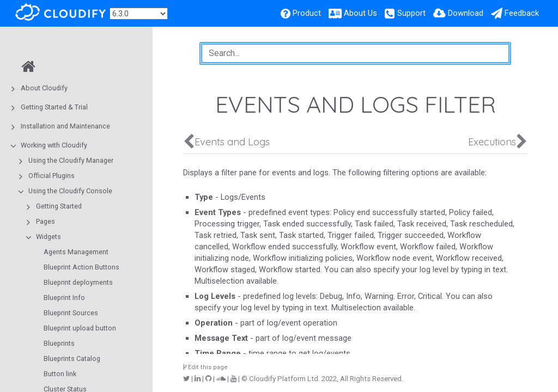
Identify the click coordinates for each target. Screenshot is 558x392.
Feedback (522, 13)
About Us (360, 13)
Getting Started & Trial (54, 107)
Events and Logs (232, 142)
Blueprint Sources (71, 313)
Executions (492, 142)
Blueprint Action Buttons (81, 267)
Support (411, 13)
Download (466, 13)
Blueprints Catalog (72, 359)
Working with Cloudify (54, 145)
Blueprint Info (64, 298)
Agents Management (76, 252)
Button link (60, 374)
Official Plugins (51, 176)
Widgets (48, 237)
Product (307, 13)
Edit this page (205, 367)
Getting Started (59, 206)
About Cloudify (44, 88)
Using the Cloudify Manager (71, 160)
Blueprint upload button (80, 328)
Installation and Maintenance (65, 126)
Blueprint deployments (78, 282)
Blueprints (59, 343)
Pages (46, 221)
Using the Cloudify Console (70, 191)
